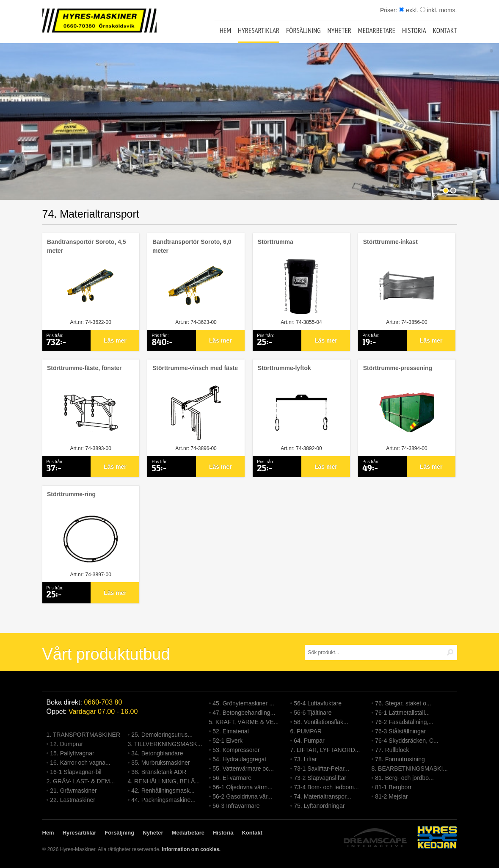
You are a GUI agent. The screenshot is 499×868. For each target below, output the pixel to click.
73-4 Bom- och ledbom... (326, 787)
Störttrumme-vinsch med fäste (195, 368)
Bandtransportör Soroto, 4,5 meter (87, 246)
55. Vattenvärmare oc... (243, 768)
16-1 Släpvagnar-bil (76, 772)
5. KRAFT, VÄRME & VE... (244, 722)
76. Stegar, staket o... (403, 703)
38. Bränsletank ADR (159, 772)
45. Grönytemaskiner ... (243, 703)
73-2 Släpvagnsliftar (320, 778)
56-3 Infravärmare (236, 806)
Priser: (389, 10)
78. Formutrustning (400, 759)
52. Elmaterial (231, 731)
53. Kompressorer (236, 750)
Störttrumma (276, 242)
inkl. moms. (438, 10)
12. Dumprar (66, 744)
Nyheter (339, 30)
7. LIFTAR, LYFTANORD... (325, 750)
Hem (225, 30)
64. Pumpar (309, 741)
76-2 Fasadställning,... (404, 722)
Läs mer (115, 340)
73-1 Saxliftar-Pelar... (321, 768)
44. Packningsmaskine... (163, 800)
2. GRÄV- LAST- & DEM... (81, 781)
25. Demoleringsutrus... (162, 735)
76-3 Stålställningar (400, 731)
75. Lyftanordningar (319, 806)
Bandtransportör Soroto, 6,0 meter (192, 246)
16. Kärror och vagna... (80, 763)
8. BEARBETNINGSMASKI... (410, 768)
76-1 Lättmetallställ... (402, 713)
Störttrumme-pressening (398, 368)
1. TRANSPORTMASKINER (84, 735)
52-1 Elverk (227, 741)
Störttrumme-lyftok (284, 368)
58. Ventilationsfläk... (321, 722)
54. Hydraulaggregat (239, 759)
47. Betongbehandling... (244, 713)
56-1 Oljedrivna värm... (243, 787)
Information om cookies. (191, 849)
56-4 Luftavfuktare (318, 703)
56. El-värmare (232, 778)
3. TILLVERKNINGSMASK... (165, 744)
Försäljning (303, 30)
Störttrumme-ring (71, 494)
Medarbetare (377, 30)
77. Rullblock (392, 750)
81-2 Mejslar (391, 796)
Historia (414, 30)
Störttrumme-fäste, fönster (84, 368)
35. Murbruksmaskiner (161, 763)
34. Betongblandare (157, 753)
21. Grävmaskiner (73, 791)
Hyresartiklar (259, 30)
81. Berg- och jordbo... (404, 778)
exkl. (408, 10)
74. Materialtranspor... (322, 796)
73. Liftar (305, 759)
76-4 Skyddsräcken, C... (407, 741)
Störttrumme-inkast (390, 242)
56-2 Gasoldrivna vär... (242, 796)
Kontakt (445, 30)
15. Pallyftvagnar (72, 753)
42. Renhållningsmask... (163, 791)
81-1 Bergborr (393, 787)
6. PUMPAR (306, 731)
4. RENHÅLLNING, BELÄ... (164, 781)
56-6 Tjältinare (313, 713)
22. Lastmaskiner (73, 800)
